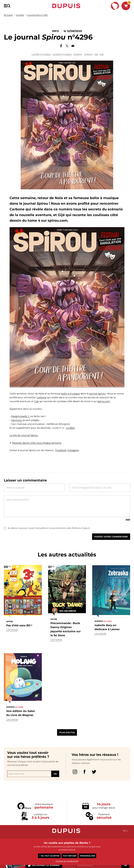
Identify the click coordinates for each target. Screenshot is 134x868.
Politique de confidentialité (67, 861)
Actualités (20, 15)
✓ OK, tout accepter (49, 856)
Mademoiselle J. (21, 423)
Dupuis (67, 6)
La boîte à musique (41, 54)
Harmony (16, 427)
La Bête (70, 435)
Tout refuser (70, 856)
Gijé (96, 54)
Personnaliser (87, 856)
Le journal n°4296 (37, 15)
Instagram (73, 457)
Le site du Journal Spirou (24, 442)
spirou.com (104, 408)
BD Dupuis (8, 15)
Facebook (61, 457)
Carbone (78, 54)
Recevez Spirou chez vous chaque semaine (37, 450)
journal (97, 400)
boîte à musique (71, 400)
